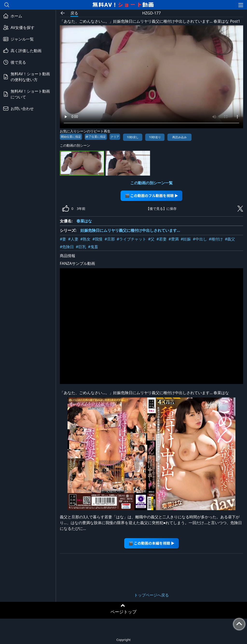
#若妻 (161, 239)
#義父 (230, 239)
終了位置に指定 (96, 137)
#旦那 (110, 239)
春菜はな (84, 221)
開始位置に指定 (71, 137)
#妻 (63, 239)
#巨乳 (81, 247)
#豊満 (174, 239)
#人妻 (73, 239)
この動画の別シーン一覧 (151, 183)
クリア (115, 137)
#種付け (216, 239)
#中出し (200, 239)
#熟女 (85, 239)
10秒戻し (133, 137)
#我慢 (97, 239)
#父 (151, 239)
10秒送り (155, 137)
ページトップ (123, 612)
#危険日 (67, 247)
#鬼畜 (93, 247)
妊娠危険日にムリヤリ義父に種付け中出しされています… (130, 230)
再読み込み (179, 137)
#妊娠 (186, 239)
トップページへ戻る (151, 595)
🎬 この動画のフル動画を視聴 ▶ (152, 195)
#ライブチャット (131, 239)
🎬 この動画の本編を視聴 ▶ (152, 543)
